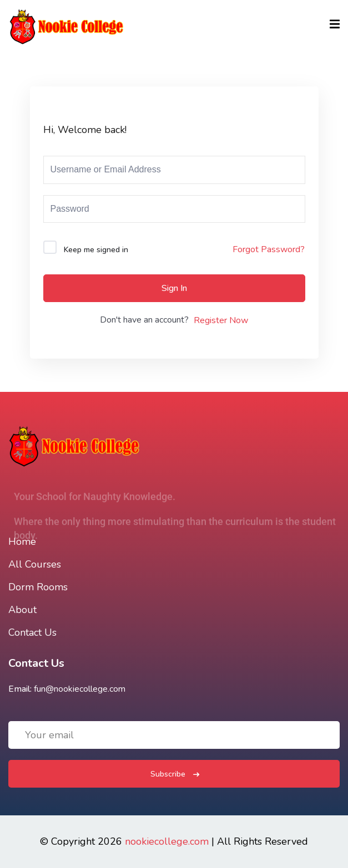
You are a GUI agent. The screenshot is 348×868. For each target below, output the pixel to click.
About (22, 610)
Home (22, 542)
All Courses (35, 564)
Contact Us (32, 632)
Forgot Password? (269, 249)
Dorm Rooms (38, 587)
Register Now (221, 320)
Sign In (174, 288)
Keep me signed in (96, 250)
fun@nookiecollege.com (80, 689)
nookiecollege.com (167, 841)
